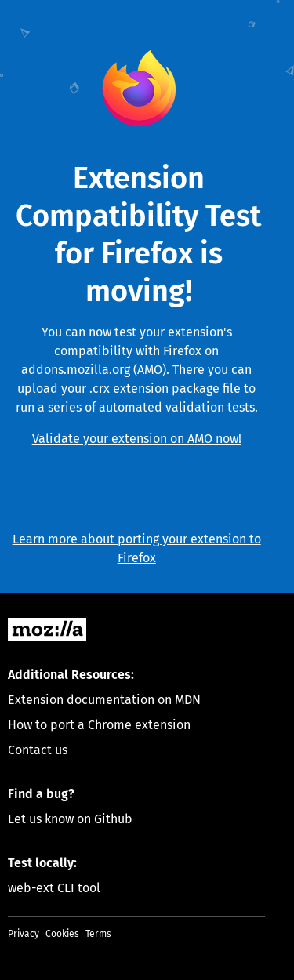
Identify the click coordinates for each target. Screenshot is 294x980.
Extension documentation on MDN (104, 700)
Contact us (38, 750)
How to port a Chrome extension (99, 725)
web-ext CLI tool (54, 888)
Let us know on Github (70, 819)
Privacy (24, 934)
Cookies (62, 934)
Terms (98, 934)
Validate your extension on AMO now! (137, 439)
